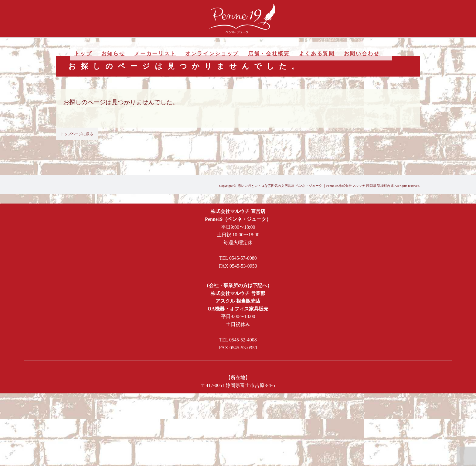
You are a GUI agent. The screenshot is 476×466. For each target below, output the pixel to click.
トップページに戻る (77, 134)
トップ (83, 54)
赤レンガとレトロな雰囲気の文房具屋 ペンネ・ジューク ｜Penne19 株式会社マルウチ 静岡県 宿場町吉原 (316, 186)
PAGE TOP (466, 456)
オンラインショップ (212, 54)
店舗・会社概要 (269, 54)
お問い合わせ (362, 54)
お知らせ (113, 54)
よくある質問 (317, 54)
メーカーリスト (155, 54)
